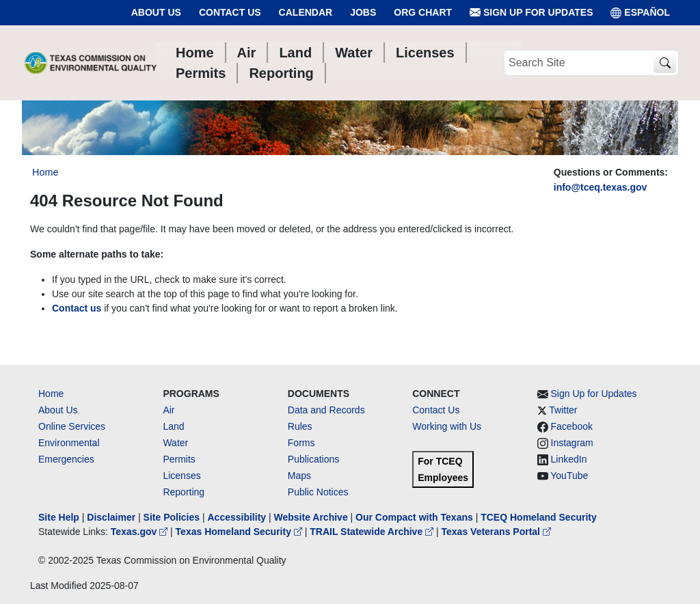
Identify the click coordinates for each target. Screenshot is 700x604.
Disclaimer (111, 517)
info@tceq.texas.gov (601, 187)
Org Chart (423, 12)
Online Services (72, 426)
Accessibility (238, 517)
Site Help (59, 517)
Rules (300, 426)
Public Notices (318, 492)
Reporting (184, 492)
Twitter (563, 410)
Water (175, 443)
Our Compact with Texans (414, 517)
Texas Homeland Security (240, 532)
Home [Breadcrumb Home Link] (45, 172)
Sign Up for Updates (531, 13)
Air (169, 410)
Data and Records (326, 410)
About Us (156, 12)
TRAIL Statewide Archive (373, 532)
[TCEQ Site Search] (665, 63)
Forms (301, 443)
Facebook (572, 426)
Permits (179, 459)
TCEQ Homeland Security (539, 517)
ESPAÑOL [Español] (640, 13)
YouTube (569, 476)
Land (173, 426)
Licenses (181, 476)
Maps (299, 476)
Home (51, 394)
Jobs (363, 12)
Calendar (306, 12)
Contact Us (230, 12)
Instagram (572, 443)
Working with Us (447, 426)
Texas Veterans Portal (496, 532)
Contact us (77, 308)
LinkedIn (569, 459)
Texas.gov (140, 532)
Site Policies (172, 517)
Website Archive (311, 517)
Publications (314, 459)
